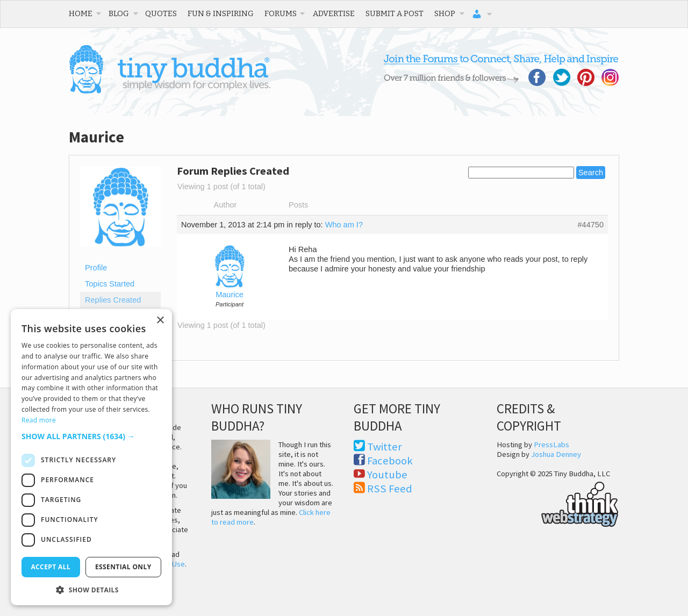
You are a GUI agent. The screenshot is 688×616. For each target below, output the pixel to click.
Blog (119, 13)
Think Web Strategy (558, 503)
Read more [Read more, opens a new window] (39, 420)
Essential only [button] (123, 567)
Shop (445, 13)
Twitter (385, 447)
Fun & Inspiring (221, 13)
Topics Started (110, 284)
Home (81, 13)
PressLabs (551, 445)
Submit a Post (395, 13)
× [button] (160, 321)
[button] (91, 436)
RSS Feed (390, 489)
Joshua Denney (556, 454)
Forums (281, 13)
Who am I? (344, 225)
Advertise (334, 13)
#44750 (590, 225)
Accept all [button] (51, 567)
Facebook (390, 461)
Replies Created (113, 300)
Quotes (161, 13)
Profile (96, 268)
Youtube (387, 475)
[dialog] (91, 457)
